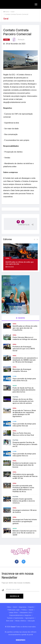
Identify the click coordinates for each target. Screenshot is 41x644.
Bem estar (10, 621)
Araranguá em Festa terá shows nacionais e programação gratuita (25, 521)
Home (6, 12)
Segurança (22, 607)
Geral (7, 40)
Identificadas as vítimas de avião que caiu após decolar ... (20, 263)
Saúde (15, 386)
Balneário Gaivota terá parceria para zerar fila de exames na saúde (24, 533)
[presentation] (34, 240)
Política (15, 397)
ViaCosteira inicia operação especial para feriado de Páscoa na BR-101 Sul (25, 476)
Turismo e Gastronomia (15, 618)
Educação (31, 621)
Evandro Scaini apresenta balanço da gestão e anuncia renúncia (24, 501)
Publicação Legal (14, 610)
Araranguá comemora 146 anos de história (25, 511)
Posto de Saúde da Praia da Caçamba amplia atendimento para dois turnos (24, 390)
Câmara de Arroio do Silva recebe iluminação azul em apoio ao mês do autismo (23, 401)
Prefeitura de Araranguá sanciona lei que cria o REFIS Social (24, 349)
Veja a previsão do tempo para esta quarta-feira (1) (24, 455)
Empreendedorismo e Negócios (20, 615)
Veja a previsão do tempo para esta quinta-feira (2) (24, 425)
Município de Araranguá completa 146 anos (22, 370)
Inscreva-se (15, 596)
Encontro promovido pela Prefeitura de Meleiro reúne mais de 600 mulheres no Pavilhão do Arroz (23, 489)
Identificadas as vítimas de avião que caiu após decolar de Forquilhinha (25, 328)
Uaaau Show (13, 613)
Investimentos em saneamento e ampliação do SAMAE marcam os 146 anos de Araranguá (25, 360)
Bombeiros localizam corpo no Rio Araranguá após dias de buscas (24, 465)
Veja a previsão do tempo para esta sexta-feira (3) (24, 380)
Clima (14, 376)
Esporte (31, 607)
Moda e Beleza (21, 621)
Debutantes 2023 (26, 613)
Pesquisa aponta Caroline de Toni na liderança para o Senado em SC (25, 444)
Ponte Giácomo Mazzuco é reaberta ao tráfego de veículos (25, 338)
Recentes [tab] (20, 318)
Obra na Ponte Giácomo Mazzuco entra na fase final (23, 434)
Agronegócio (30, 618)
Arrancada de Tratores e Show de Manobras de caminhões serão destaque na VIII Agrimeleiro (24, 413)
